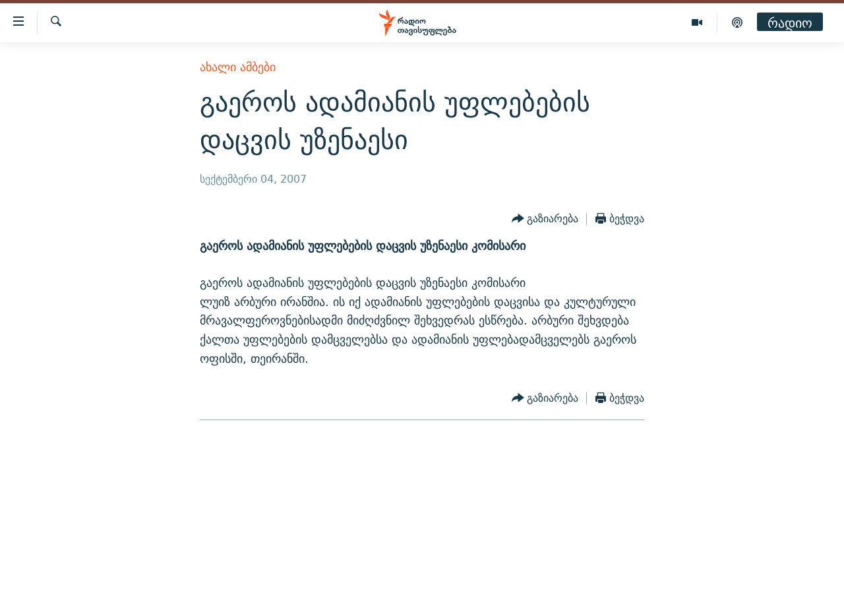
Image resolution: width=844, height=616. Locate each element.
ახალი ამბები (238, 67)
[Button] (545, 219)
